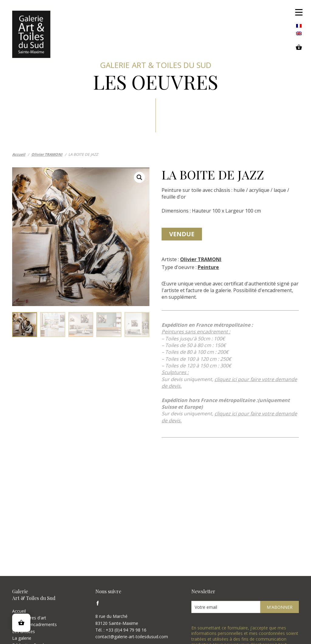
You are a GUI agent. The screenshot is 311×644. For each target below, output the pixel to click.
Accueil (19, 611)
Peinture (208, 267)
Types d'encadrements (34, 624)
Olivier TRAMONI (201, 259)
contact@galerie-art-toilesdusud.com (132, 637)
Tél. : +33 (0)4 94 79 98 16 (121, 630)
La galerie (22, 638)
